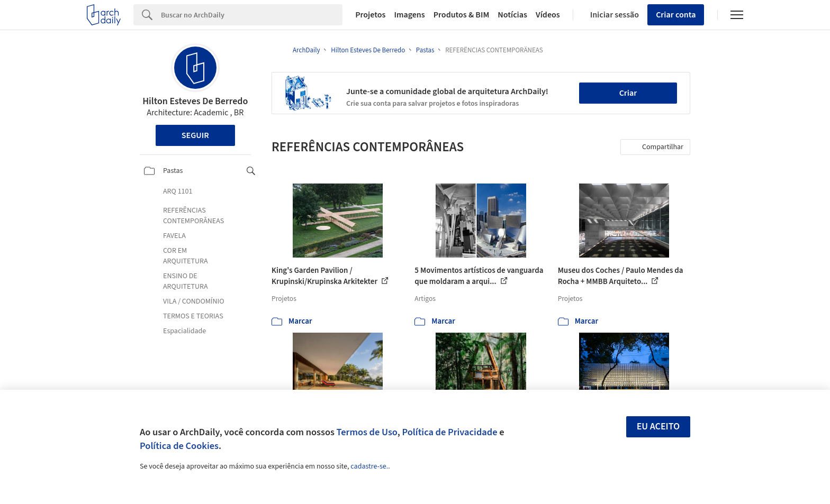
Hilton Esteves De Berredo (195, 101)
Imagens (409, 15)
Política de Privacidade (449, 432)
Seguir (195, 135)
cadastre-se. (369, 466)
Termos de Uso (367, 432)
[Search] (252, 15)
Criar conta (676, 15)
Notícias (512, 15)
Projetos (370, 15)
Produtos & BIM (462, 15)
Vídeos (548, 15)
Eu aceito (658, 427)
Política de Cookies (179, 446)
